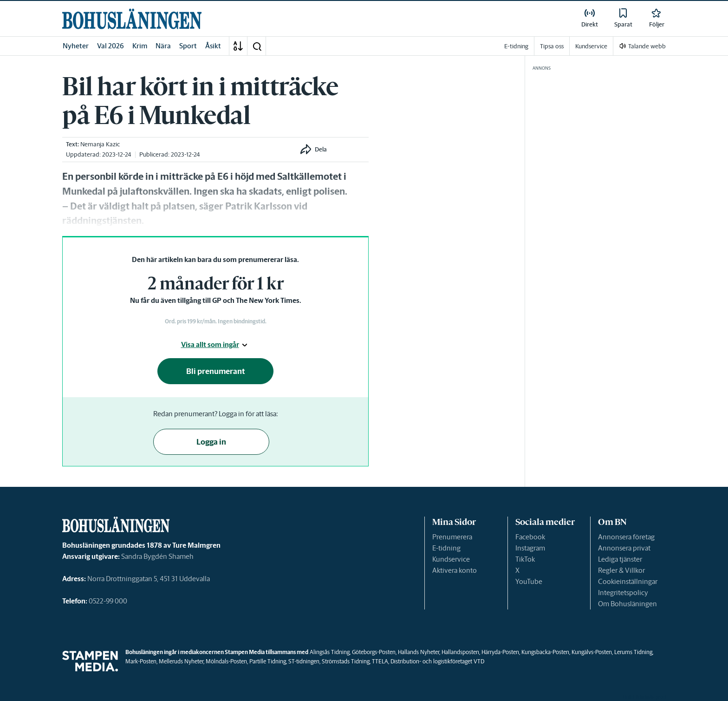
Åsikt (213, 46)
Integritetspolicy (623, 593)
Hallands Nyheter (419, 652)
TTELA (380, 661)
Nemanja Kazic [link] (100, 144)
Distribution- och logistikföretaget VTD (437, 661)
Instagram (530, 548)
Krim (140, 46)
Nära (163, 46)
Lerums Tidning (633, 652)
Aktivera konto (455, 570)
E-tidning (446, 548)
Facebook (530, 537)
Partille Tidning (268, 661)
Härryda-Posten (500, 652)
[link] (132, 19)
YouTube (529, 581)
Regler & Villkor (621, 570)
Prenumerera (452, 537)
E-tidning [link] (516, 46)
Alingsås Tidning (330, 652)
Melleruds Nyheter (181, 661)
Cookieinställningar (628, 581)
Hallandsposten (460, 652)
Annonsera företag (626, 537)
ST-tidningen (304, 661)
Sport (188, 46)
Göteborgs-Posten (374, 652)
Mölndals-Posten (226, 661)
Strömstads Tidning (346, 661)
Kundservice (451, 559)
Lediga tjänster (620, 559)
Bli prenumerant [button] (216, 371)
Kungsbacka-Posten (545, 652)
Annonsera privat (624, 548)
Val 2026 (110, 46)
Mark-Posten (141, 661)
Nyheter (76, 46)
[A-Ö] (238, 46)
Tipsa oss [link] (552, 46)
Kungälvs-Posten (592, 652)
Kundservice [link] (591, 46)
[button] (257, 46)
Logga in (211, 442)
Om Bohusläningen (627, 604)
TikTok (525, 559)
